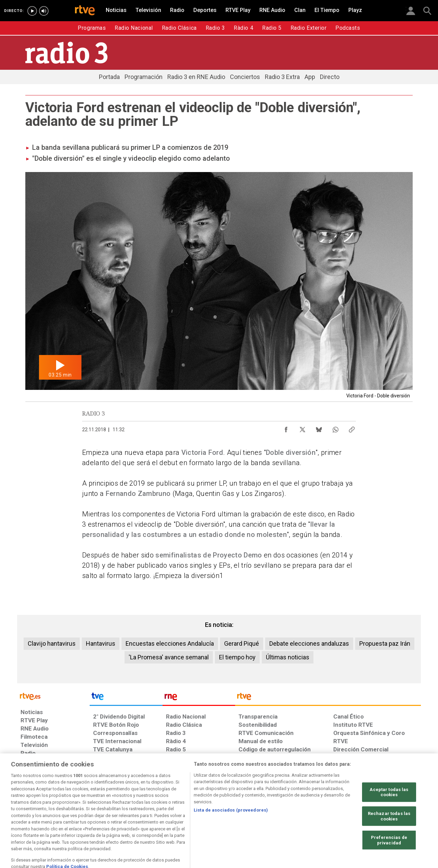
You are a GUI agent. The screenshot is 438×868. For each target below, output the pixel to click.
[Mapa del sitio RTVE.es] (301, 815)
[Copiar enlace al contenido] (352, 428)
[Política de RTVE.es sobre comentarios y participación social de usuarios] (391, 815)
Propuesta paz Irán (385, 643)
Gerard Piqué (242, 643)
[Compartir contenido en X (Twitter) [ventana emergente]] (302, 428)
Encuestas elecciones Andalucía (170, 643)
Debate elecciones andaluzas (309, 643)
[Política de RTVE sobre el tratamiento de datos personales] (83, 815)
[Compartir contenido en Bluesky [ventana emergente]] (319, 428)
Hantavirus (101, 643)
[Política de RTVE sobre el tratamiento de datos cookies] (145, 815)
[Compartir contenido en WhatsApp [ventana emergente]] (335, 428)
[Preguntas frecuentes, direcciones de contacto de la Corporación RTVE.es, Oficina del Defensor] (337, 815)
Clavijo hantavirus (52, 643)
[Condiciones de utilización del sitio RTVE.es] (31, 815)
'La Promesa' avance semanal (169, 657)
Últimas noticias (288, 657)
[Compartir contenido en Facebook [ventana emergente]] (286, 428)
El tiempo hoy (237, 657)
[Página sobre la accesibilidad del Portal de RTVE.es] (260, 815)
